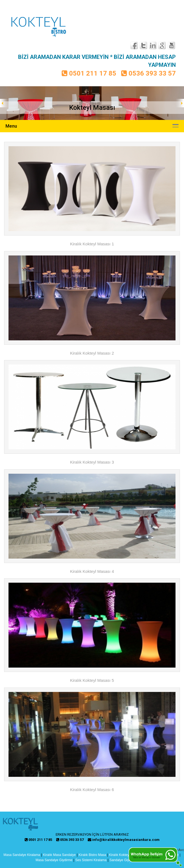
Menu (11, 126)
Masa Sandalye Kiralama (22, 855)
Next (180, 103)
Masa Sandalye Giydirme (54, 860)
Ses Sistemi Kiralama (91, 860)
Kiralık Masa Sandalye (59, 855)
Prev (4, 103)
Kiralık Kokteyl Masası (125, 855)
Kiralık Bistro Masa (92, 855)
